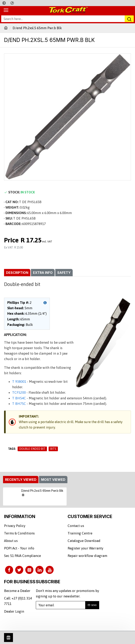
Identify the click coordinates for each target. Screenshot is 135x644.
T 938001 (19, 382)
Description (17, 273)
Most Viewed (53, 480)
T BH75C (19, 404)
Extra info (43, 273)
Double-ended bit (32, 449)
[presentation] (67, 620)
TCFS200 (19, 392)
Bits (53, 449)
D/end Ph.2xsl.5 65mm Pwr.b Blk (42, 491)
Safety (64, 273)
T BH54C (19, 398)
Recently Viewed (21, 480)
